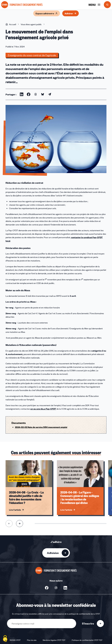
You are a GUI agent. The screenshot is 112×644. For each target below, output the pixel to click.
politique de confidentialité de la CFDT (84, 614)
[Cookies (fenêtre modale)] (5, 639)
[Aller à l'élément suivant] (20, 524)
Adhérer (71, 13)
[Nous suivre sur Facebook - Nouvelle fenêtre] (47, 588)
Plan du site (32, 640)
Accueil (11, 24)
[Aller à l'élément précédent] (9, 524)
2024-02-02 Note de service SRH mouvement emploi (41, 427)
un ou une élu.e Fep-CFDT (43, 409)
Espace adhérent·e (47, 13)
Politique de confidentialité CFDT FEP (87, 640)
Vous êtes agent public (31, 24)
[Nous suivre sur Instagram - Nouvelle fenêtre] (56, 588)
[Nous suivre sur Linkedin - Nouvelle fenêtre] (65, 588)
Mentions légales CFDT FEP (54, 640)
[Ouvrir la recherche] (107, 5)
